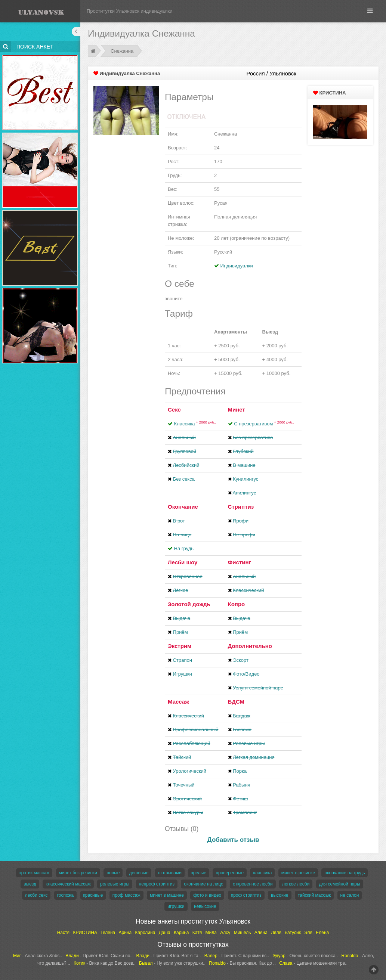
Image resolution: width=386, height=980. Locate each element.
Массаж (178, 702)
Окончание (183, 507)
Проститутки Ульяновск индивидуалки (130, 11)
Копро (237, 604)
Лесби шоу (183, 562)
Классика (195, 424)
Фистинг (240, 562)
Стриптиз (241, 507)
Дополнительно (250, 646)
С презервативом (264, 424)
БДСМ (236, 702)
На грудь (184, 548)
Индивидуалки (237, 266)
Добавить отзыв (233, 840)
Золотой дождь (189, 604)
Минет (237, 410)
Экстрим (180, 646)
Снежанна (122, 51)
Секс (174, 410)
